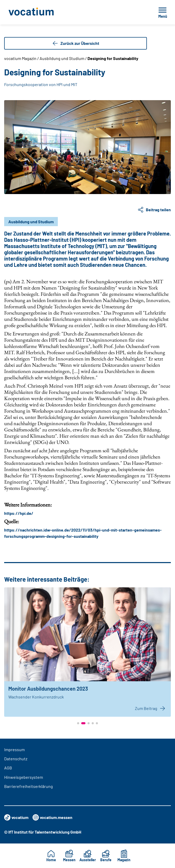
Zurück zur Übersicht (76, 43)
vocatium (16, 817)
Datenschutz (16, 759)
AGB (8, 768)
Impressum (14, 749)
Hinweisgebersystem (24, 777)
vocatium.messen (52, 817)
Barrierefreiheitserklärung (29, 786)
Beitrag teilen (154, 210)
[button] (78, 723)
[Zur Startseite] (43, 12)
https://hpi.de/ (19, 513)
